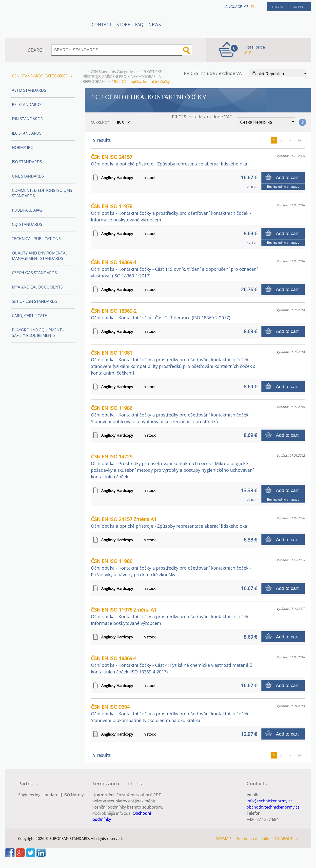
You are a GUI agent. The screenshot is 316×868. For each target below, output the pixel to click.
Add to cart (287, 177)
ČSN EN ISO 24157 (169, 160)
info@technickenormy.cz (269, 801)
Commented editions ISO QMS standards (42, 193)
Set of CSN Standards (34, 301)
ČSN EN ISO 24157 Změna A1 (169, 522)
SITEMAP (223, 838)
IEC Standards (27, 133)
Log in (278, 7)
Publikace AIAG (27, 210)
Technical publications (36, 239)
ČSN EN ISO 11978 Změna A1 (171, 616)
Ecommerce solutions (255, 838)
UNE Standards (28, 176)
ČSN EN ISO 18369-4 (172, 665)
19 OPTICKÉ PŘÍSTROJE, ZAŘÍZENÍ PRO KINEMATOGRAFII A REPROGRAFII (122, 76)
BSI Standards (27, 105)
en (253, 7)
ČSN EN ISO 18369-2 (160, 314)
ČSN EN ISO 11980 (171, 568)
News (155, 24)
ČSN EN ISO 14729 (172, 466)
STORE (123, 24)
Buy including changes (283, 187)
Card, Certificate (29, 316)
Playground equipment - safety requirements (38, 333)
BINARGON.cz (286, 838)
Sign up (300, 7)
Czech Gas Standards (34, 273)
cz (246, 7)
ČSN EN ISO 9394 (171, 713)
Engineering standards (39, 795)
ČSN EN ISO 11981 (173, 363)
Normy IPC (22, 147)
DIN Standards (27, 119)
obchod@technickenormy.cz (273, 807)
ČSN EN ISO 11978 (171, 213)
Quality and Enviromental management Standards (40, 256)
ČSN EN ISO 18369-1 (174, 269)
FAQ (139, 24)
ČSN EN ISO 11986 (171, 415)
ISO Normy (74, 795)
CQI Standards (27, 224)
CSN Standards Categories (113, 72)
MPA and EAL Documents (37, 287)
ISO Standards (27, 162)
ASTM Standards (29, 90)
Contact (102, 24)
